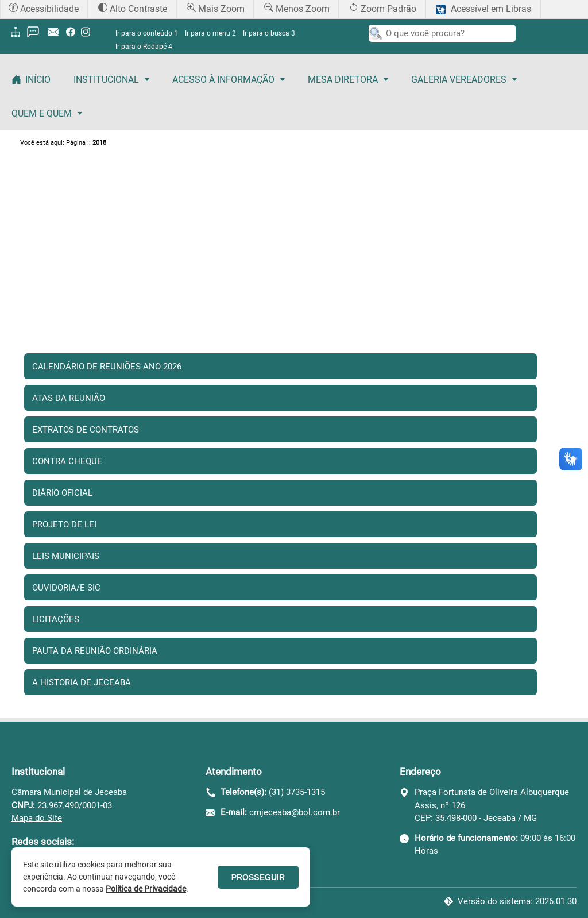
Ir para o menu (210, 33)
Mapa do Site (37, 818)
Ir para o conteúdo (147, 33)
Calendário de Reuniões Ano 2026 (107, 367)
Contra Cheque (67, 461)
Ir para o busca (269, 33)
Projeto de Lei (64, 524)
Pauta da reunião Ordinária (95, 651)
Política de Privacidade (146, 889)
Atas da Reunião (69, 398)
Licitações (56, 619)
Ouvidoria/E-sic (66, 588)
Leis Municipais (66, 556)
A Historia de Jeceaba (82, 682)
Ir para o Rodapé (144, 47)
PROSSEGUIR (258, 877)
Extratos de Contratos (86, 430)
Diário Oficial (62, 493)
